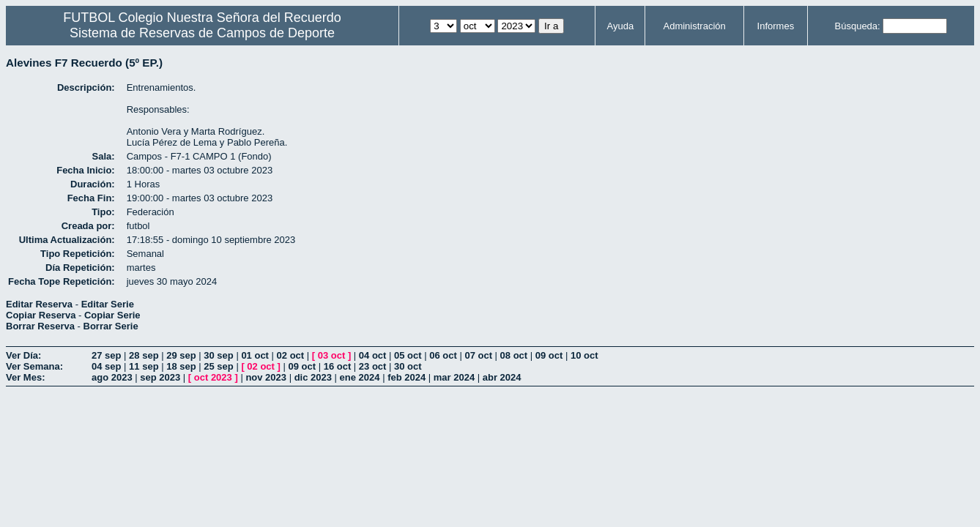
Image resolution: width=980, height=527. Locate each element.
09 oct (549, 355)
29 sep (181, 355)
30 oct (408, 366)
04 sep (106, 366)
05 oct (408, 355)
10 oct (584, 355)
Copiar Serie (112, 315)
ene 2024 (360, 377)
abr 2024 (502, 377)
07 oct (478, 355)
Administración (695, 26)
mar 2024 (454, 377)
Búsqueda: (858, 26)
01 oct (255, 355)
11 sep (144, 366)
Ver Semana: (34, 366)
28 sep (144, 355)
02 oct (291, 355)
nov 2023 (266, 377)
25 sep (218, 366)
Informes (776, 26)
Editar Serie (108, 304)
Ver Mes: (25, 377)
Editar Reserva (39, 304)
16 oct (338, 366)
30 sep (218, 355)
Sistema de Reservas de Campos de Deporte (202, 33)
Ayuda (621, 26)
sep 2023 (160, 377)
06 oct (443, 355)
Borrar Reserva (40, 326)
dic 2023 (313, 377)
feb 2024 (407, 377)
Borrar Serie (111, 326)
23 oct (373, 366)
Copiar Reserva (41, 315)
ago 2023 (112, 377)
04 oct (373, 355)
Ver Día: (23, 355)
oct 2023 (213, 377)
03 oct (332, 355)
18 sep (181, 366)
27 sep (106, 355)
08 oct (514, 355)
